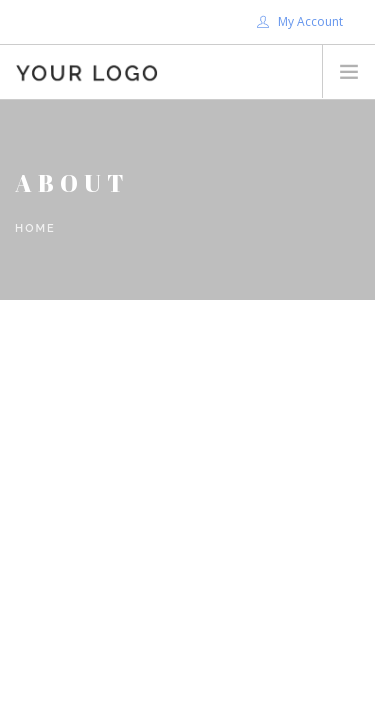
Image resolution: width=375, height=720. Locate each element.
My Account (300, 21)
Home (35, 228)
